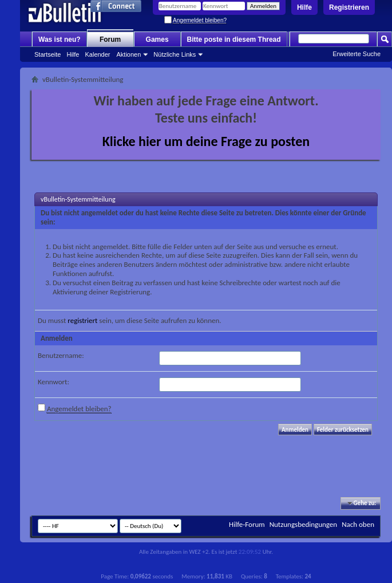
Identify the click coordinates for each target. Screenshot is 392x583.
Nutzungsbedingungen (304, 524)
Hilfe (304, 7)
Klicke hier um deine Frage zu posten (206, 141)
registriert (82, 320)
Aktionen (129, 54)
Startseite (47, 54)
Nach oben (358, 524)
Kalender (97, 54)
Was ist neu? (60, 40)
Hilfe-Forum (247, 524)
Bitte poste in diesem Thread (234, 40)
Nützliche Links (175, 54)
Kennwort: (54, 382)
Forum (110, 40)
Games (157, 40)
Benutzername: (61, 355)
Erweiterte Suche (357, 54)
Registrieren (349, 7)
